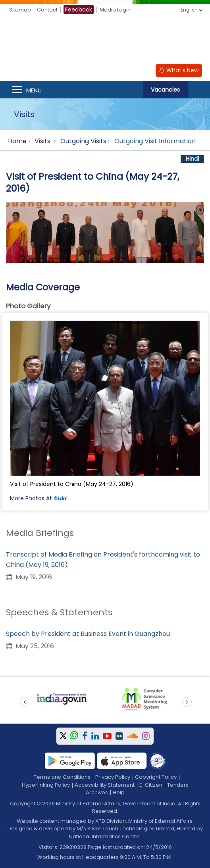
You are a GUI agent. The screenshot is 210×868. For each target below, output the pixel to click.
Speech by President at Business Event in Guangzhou (88, 634)
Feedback (79, 10)
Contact (47, 10)
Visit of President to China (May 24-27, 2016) (72, 484)
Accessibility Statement (105, 785)
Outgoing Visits (83, 141)
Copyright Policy (156, 777)
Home (17, 141)
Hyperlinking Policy (46, 785)
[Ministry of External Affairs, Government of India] (105, 40)
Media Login (115, 10)
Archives (97, 792)
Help (119, 792)
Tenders (178, 785)
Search (199, 90)
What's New (179, 70)
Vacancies (165, 90)
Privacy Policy (113, 777)
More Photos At (39, 498)
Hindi (192, 159)
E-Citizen (151, 785)
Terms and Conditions (62, 777)
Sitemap (20, 10)
